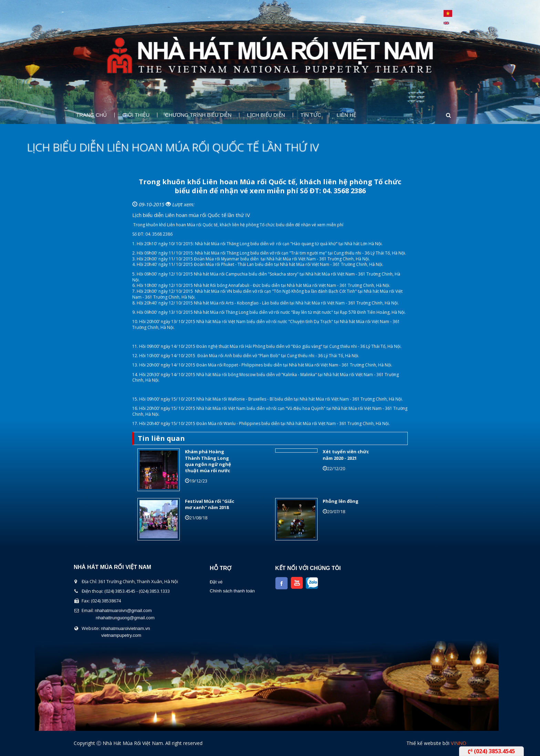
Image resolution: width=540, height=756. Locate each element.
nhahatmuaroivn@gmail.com (123, 610)
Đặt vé (216, 582)
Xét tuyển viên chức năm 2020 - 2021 (346, 455)
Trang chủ (91, 115)
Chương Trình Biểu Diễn (198, 115)
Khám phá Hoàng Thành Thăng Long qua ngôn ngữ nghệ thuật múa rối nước (208, 461)
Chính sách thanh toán (232, 591)
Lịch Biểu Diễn (266, 115)
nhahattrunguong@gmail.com (125, 618)
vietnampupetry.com (121, 635)
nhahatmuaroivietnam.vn (125, 628)
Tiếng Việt (448, 13)
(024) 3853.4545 (491, 751)
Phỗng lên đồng (341, 501)
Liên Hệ (346, 115)
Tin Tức (311, 115)
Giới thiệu (136, 115)
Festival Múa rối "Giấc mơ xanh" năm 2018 (210, 504)
